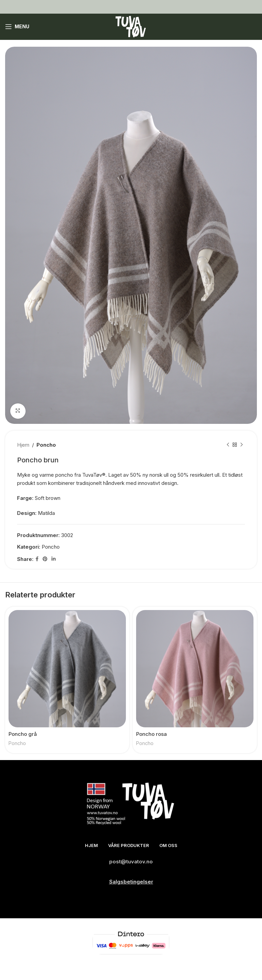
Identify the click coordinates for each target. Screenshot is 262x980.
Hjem (23, 445)
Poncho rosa (151, 734)
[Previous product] (228, 445)
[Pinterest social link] (45, 559)
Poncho (46, 445)
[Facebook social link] (37, 559)
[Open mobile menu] (17, 27)
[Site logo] (131, 26)
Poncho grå (23, 734)
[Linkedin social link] (54, 559)
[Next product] (242, 445)
